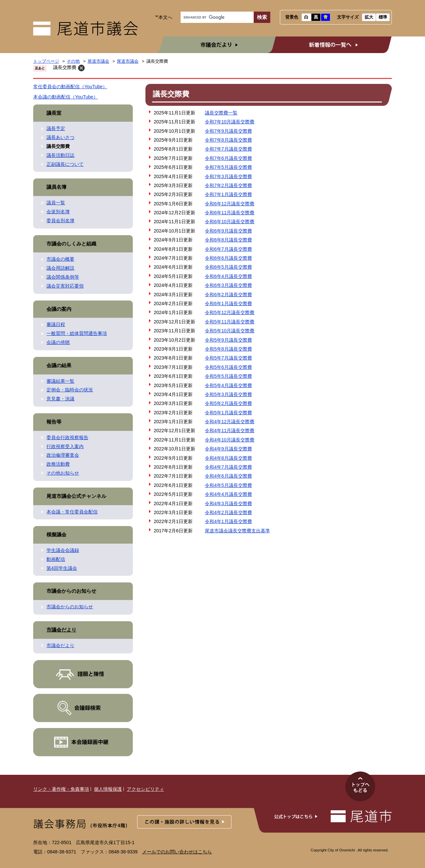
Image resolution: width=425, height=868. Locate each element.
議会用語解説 (60, 268)
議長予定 (56, 128)
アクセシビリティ (145, 789)
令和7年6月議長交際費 (228, 158)
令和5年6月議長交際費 (228, 367)
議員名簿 (56, 187)
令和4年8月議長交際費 (228, 458)
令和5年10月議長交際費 (230, 331)
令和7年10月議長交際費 (230, 122)
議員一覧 (56, 203)
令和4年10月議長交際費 (230, 440)
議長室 (54, 113)
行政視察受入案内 (65, 446)
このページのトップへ (360, 786)
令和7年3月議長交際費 (228, 176)
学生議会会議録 (63, 550)
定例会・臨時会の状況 (70, 390)
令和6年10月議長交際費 (230, 222)
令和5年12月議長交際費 (230, 312)
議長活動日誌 (60, 155)
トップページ (46, 61)
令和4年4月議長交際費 (228, 494)
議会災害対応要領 (65, 286)
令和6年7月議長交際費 (228, 249)
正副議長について (65, 164)
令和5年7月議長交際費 (228, 358)
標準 (383, 17)
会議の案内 (59, 309)
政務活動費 (58, 464)
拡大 (369, 17)
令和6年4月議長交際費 (228, 276)
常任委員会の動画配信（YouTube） (70, 87)
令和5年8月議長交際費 (228, 349)
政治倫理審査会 (63, 455)
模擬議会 (56, 534)
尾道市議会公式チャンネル (76, 496)
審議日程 (56, 324)
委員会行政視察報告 (67, 437)
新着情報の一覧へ (330, 45)
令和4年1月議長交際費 (228, 521)
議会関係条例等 (63, 277)
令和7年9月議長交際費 (228, 131)
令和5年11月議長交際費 (230, 322)
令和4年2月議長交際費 (228, 512)
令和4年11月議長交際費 (230, 431)
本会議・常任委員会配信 (72, 512)
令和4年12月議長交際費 (230, 422)
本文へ (165, 17)
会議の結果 (59, 365)
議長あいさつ (60, 137)
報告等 (54, 422)
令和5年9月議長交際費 (228, 340)
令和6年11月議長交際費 (230, 213)
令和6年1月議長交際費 (228, 303)
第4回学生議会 (62, 568)
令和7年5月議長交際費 (228, 167)
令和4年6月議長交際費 (228, 476)
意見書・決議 (60, 399)
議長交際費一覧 (221, 113)
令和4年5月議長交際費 (228, 485)
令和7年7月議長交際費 (228, 149)
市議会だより (213, 45)
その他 (73, 61)
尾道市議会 (98, 61)
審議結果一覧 (60, 381)
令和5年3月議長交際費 (228, 394)
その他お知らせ (63, 473)
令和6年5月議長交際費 (228, 267)
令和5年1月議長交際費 (228, 413)
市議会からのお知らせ (71, 591)
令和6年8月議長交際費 (228, 240)
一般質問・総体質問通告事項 (77, 333)
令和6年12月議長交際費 (230, 204)
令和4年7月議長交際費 (228, 467)
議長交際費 (65, 67)
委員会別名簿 (60, 221)
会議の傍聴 (58, 342)
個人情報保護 (108, 789)
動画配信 (56, 559)
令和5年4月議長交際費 (228, 385)
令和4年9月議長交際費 (228, 449)
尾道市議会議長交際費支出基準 (237, 531)
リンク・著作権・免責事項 (61, 789)
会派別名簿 (58, 212)
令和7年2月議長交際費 (228, 185)
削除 (81, 68)
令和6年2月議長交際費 (228, 295)
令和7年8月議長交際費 (228, 140)
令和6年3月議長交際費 (228, 285)
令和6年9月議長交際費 (228, 231)
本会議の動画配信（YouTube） (66, 97)
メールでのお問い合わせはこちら (177, 852)
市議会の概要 (60, 259)
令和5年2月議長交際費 (228, 403)
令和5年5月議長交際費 (228, 376)
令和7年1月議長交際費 (228, 194)
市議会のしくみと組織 (71, 244)
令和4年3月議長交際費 (228, 503)
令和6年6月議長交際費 (228, 258)
